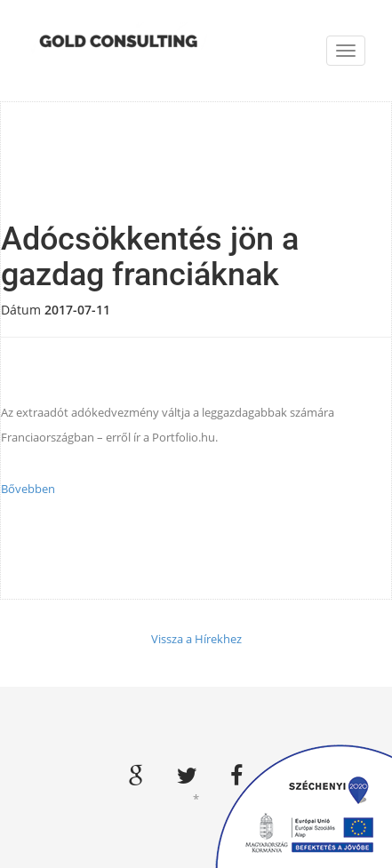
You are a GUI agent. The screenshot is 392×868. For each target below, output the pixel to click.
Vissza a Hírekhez (196, 639)
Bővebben (28, 489)
